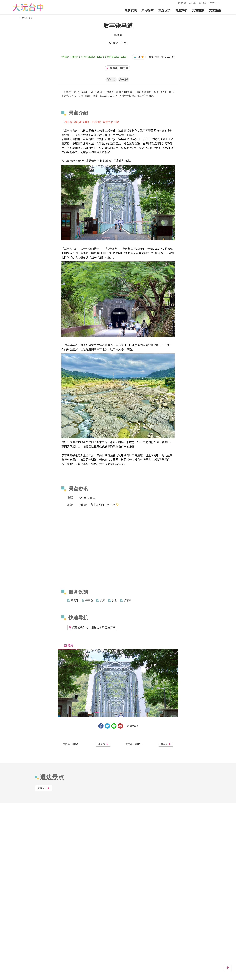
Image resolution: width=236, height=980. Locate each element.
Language (213, 3)
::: (175, 2)
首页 (24, 18)
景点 (30, 18)
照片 (68, 646)
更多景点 (44, 788)
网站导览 (182, 3)
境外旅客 (203, 3)
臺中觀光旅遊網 (28, 7)
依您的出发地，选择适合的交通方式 (92, 627)
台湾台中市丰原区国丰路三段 (99, 505)
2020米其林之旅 (117, 68)
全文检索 (192, 3)
